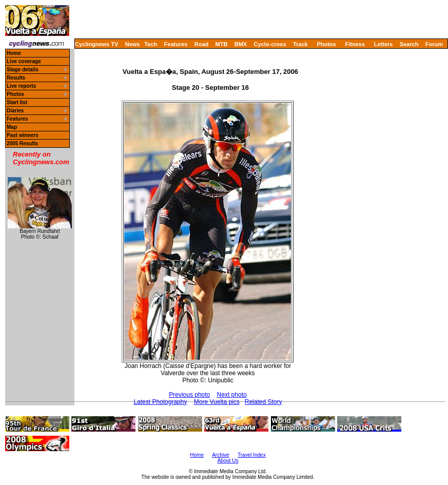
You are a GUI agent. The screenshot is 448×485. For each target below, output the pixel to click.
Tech (151, 44)
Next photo (232, 395)
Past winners (23, 135)
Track (300, 44)
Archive (220, 455)
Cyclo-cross (270, 44)
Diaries (15, 111)
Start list (17, 102)
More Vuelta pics (217, 402)
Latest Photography (160, 402)
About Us (228, 461)
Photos (326, 44)
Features (176, 44)
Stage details (23, 70)
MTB (222, 44)
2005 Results (22, 143)
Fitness (355, 44)
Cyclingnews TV (96, 44)
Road (202, 44)
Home (14, 53)
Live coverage (24, 61)
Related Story (264, 402)
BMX (241, 44)
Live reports (21, 86)
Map (12, 127)
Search (409, 44)
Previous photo (189, 395)
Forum (434, 44)
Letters (384, 44)
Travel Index (252, 455)
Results (16, 78)
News (133, 44)
